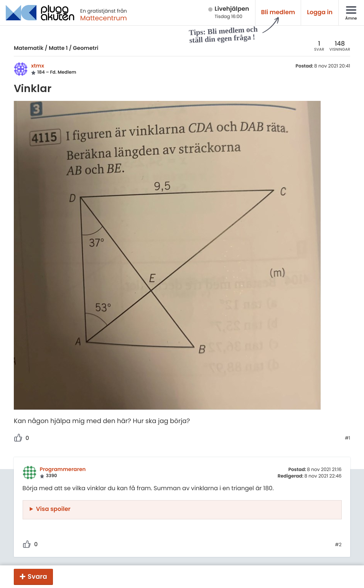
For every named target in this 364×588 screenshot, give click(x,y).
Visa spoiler (53, 509)
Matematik (29, 48)
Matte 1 (58, 48)
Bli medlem (278, 12)
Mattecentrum (104, 18)
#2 (338, 545)
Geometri (86, 48)
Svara (37, 576)
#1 (348, 438)
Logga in (320, 12)
